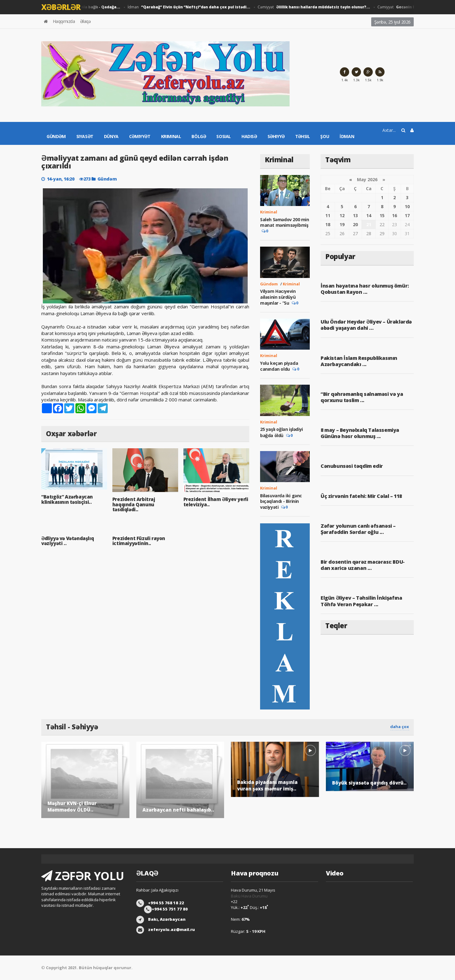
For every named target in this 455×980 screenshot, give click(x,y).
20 (355, 224)
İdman (190, 7)
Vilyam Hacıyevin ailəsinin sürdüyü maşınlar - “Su (278, 297)
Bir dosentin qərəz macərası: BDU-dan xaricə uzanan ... (363, 565)
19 (342, 224)
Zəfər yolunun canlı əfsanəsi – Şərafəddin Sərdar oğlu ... (358, 529)
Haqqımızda (64, 21)
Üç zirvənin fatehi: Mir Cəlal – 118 (361, 496)
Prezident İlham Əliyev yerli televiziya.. (216, 502)
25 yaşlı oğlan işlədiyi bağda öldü (282, 432)
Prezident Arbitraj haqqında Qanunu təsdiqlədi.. (134, 504)
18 (328, 224)
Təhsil (303, 136)
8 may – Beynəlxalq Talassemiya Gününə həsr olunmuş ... (360, 433)
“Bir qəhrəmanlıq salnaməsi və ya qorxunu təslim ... (362, 397)
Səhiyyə (276, 136)
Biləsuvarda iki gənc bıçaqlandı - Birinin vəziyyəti (281, 501)
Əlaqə (86, 21)
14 (369, 215)
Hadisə (249, 136)
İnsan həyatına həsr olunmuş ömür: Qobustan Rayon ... (365, 289)
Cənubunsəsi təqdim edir (352, 466)
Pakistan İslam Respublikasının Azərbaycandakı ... (359, 361)
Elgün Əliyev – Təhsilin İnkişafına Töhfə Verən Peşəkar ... (361, 601)
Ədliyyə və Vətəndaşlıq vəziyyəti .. (68, 541)
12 (342, 215)
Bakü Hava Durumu (249, 896)
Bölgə (199, 136)
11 (328, 215)
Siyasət (85, 136)
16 (394, 215)
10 (407, 206)
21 (369, 224)
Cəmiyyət (315, 7)
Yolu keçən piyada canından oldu (279, 366)
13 (355, 215)
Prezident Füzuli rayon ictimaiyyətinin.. (139, 541)
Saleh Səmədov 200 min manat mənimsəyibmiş (285, 222)
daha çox (400, 727)
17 (407, 215)
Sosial (224, 136)
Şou (325, 136)
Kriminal (171, 136)
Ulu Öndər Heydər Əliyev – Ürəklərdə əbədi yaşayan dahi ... (366, 325)
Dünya (111, 136)
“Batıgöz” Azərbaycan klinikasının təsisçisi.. (67, 499)
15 (382, 215)
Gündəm (56, 136)
